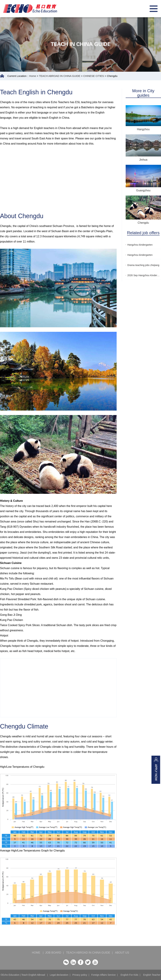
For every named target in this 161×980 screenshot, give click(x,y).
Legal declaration (59, 975)
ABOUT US (121, 953)
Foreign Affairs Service (104, 975)
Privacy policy (80, 975)
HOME (38, 953)
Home (33, 76)
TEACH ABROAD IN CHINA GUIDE (60, 76)
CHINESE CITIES (93, 76)
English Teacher (152, 975)
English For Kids (129, 975)
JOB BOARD (53, 953)
